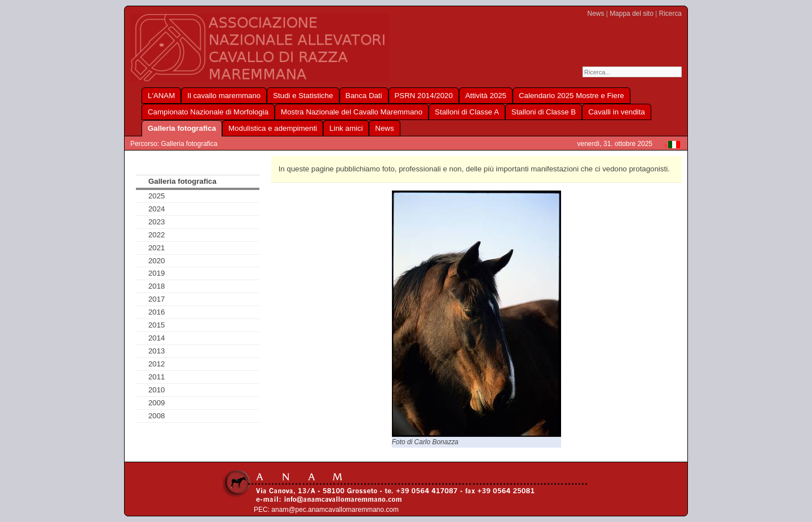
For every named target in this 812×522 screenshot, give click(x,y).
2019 (157, 273)
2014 (157, 338)
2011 (157, 377)
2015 (157, 325)
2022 (157, 235)
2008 (157, 416)
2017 (157, 299)
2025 (157, 196)
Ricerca (670, 14)
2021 (157, 248)
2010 (157, 390)
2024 (157, 209)
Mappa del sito (632, 14)
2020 (157, 261)
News (596, 14)
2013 (157, 351)
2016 (157, 312)
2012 (157, 364)
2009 (157, 403)
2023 (157, 222)
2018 (157, 286)
